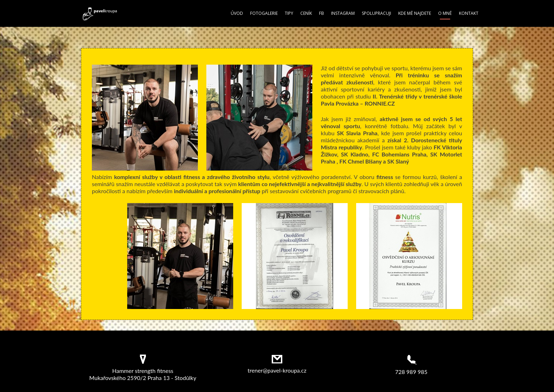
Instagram (343, 13)
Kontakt (469, 13)
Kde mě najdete (415, 13)
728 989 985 (411, 372)
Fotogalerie (264, 13)
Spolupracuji (376, 13)
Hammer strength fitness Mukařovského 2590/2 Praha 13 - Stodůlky (143, 374)
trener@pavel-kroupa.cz (277, 370)
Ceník (306, 13)
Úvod (237, 13)
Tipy (289, 13)
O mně (445, 13)
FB (322, 13)
